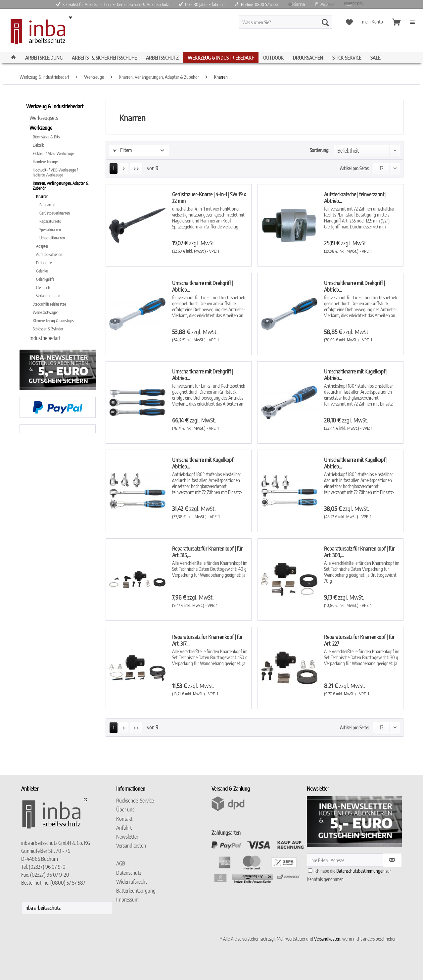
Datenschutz (129, 873)
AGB (121, 863)
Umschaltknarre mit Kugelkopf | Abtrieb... (356, 375)
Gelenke (42, 271)
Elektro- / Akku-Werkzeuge (53, 153)
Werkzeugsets (44, 118)
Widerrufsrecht (132, 882)
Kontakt (124, 819)
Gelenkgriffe (45, 279)
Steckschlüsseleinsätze (49, 304)
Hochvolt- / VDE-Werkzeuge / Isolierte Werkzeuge (55, 172)
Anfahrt (124, 828)
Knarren (42, 196)
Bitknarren (47, 205)
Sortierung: (320, 150)
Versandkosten (131, 846)
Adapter (42, 246)
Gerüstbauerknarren (55, 213)
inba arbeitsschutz (43, 908)
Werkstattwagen (46, 312)
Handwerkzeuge (45, 162)
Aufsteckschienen (49, 254)
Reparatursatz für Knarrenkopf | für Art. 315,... (207, 552)
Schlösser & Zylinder (48, 329)
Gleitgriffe (44, 288)
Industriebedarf (45, 338)
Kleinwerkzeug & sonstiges (53, 321)
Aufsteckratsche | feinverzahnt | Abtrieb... (355, 198)
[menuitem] (297, 25)
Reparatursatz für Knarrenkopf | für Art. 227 (359, 640)
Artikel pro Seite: (354, 168)
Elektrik (38, 145)
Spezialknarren (50, 230)
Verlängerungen (48, 296)
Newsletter (127, 837)
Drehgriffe (44, 263)
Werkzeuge (41, 128)
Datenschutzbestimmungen (360, 871)
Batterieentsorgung (136, 891)
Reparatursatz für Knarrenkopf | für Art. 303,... (359, 552)
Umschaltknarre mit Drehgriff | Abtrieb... (203, 286)
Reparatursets (50, 221)
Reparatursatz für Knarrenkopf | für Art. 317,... (207, 640)
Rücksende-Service (135, 801)
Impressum (127, 900)
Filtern (122, 150)
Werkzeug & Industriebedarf (55, 106)
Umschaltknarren (52, 238)
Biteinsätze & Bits (46, 137)
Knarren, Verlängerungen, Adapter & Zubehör (61, 186)
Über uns (125, 809)
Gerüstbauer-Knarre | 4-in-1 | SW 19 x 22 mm (209, 198)
